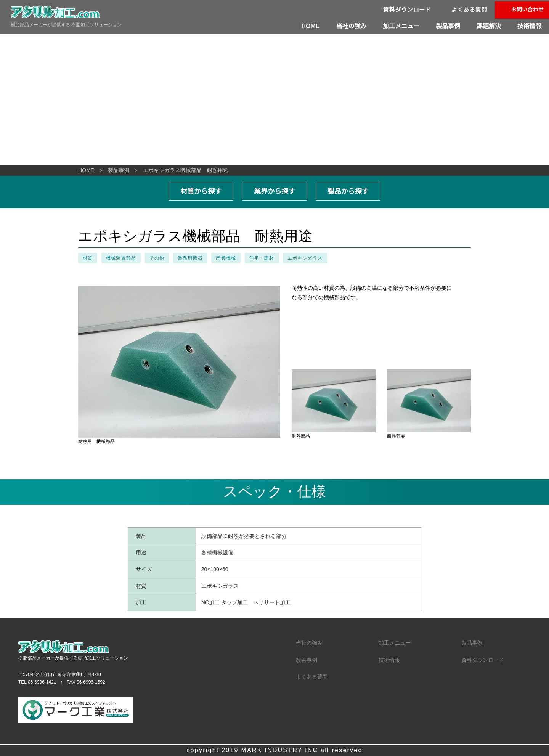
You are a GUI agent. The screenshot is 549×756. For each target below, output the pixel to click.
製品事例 (448, 26)
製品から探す (348, 191)
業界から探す (274, 191)
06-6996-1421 (42, 682)
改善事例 (307, 660)
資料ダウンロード (408, 10)
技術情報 (530, 26)
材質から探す (201, 191)
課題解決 (489, 26)
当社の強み (352, 26)
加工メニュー (402, 26)
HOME (312, 26)
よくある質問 (470, 10)
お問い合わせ (527, 10)
